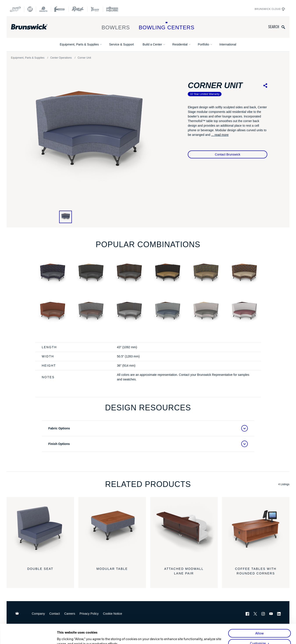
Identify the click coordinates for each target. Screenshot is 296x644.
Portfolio (203, 44)
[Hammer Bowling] (60, 9)
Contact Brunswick (228, 154)
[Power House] (112, 9)
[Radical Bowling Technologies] (78, 9)
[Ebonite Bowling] (43, 9)
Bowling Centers (167, 26)
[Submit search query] (283, 27)
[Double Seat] (40, 531)
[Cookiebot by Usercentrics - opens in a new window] (28, 636)
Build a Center (152, 44)
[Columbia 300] (15, 9)
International (228, 44)
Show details (66, 636)
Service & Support (121, 44)
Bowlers (116, 26)
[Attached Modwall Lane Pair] (184, 531)
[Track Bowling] (95, 9)
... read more (220, 135)
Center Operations (61, 58)
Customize (258, 624)
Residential (180, 44)
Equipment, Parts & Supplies (79, 44)
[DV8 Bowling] (30, 9)
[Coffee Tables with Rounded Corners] (256, 531)
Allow (260, 614)
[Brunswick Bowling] (36, 27)
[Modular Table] (112, 531)
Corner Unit (84, 58)
